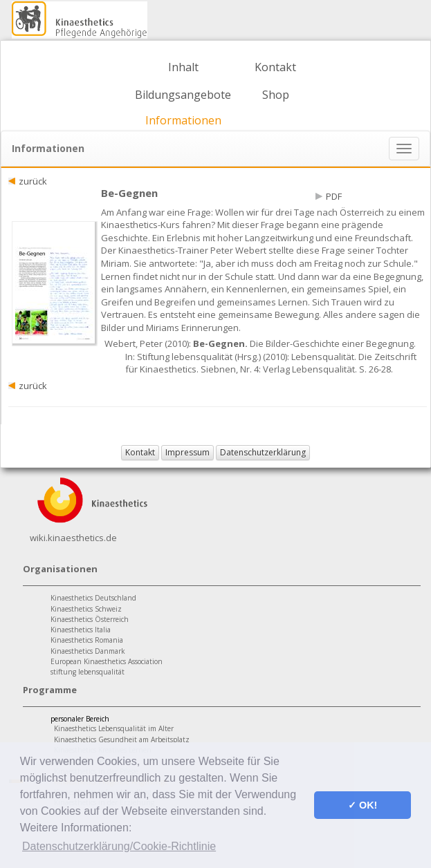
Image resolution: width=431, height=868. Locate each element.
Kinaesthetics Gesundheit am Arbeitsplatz (122, 739)
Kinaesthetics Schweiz (86, 609)
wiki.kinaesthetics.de (73, 538)
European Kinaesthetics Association (107, 661)
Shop (276, 95)
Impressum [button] (187, 452)
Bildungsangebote (183, 95)
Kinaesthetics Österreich (90, 619)
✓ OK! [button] (363, 805)
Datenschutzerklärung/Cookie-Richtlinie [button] (119, 846)
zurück (33, 181)
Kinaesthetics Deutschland (93, 598)
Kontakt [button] (140, 452)
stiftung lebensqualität (88, 672)
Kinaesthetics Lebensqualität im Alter (114, 728)
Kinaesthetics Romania (87, 640)
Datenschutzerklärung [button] (263, 452)
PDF (334, 196)
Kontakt (275, 67)
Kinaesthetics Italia (81, 630)
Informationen (183, 120)
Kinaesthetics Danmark (88, 651)
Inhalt (183, 67)
